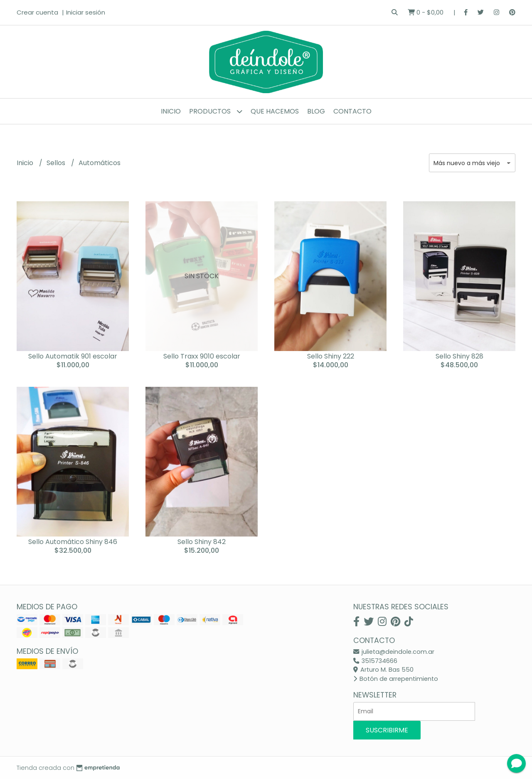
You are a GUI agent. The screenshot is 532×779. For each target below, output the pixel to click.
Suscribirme (387, 730)
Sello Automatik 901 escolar (73, 356)
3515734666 (375, 661)
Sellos (57, 163)
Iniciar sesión (86, 12)
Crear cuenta (37, 12)
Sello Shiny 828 (459, 356)
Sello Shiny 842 (202, 542)
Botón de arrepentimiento (396, 679)
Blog (316, 111)
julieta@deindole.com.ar (394, 652)
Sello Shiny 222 (331, 356)
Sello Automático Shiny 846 (73, 542)
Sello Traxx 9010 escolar (202, 356)
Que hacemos (275, 111)
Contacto (352, 111)
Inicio (171, 111)
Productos (216, 111)
